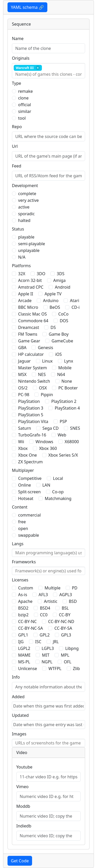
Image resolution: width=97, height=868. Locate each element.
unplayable (29, 250)
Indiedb (24, 826)
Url (15, 146)
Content (20, 507)
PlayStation (29, 401)
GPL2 (45, 635)
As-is (23, 595)
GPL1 (23, 635)
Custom (26, 588)
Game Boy (59, 334)
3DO (41, 274)
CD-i (75, 307)
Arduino (51, 301)
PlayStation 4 (67, 408)
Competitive (30, 478)
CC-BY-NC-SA (31, 628)
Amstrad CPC (31, 287)
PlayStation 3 (31, 408)
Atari (74, 301)
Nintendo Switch (34, 381)
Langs (18, 544)
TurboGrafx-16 (32, 435)
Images (19, 734)
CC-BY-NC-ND (61, 621)
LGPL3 (48, 648)
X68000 (72, 442)
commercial (29, 515)
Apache (25, 601)
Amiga (59, 280)
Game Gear (29, 341)
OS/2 (23, 388)
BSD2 (23, 608)
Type (17, 83)
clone (23, 98)
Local (58, 478)
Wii (21, 442)
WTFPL (55, 669)
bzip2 (23, 615)
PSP (63, 421)
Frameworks (24, 562)
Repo (17, 127)
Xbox (23, 448)
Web (62, 435)
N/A (22, 257)
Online (25, 485)
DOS (64, 321)
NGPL (47, 662)
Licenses (20, 580)
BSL (65, 608)
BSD (73, 601)
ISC (38, 642)
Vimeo (22, 787)
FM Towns (28, 334)
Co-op (58, 492)
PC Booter (68, 388)
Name (18, 39)
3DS (61, 274)
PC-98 (24, 395)
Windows (44, 442)
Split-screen (29, 492)
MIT (46, 655)
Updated (20, 715)
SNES (75, 428)
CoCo (63, 314)
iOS (58, 354)
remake (25, 91)
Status (18, 229)
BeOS (55, 307)
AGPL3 (66, 595)
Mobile (65, 368)
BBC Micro (28, 307)
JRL (56, 642)
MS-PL (24, 662)
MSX (22, 374)
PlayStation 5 (31, 415)
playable (26, 237)
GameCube (62, 341)
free (22, 522)
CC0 (44, 615)
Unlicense (28, 669)
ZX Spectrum (30, 462)
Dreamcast (29, 327)
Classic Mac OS (32, 314)
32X (22, 274)
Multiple (52, 588)
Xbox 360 (48, 448)
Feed (17, 166)
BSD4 (45, 608)
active (24, 207)
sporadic (26, 214)
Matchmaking (58, 498)
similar (25, 111)
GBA (22, 348)
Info (16, 677)
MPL (65, 655)
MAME (24, 655)
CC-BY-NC (27, 621)
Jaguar (24, 361)
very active (28, 200)
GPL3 (66, 635)
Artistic (51, 601)
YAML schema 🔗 (27, 7)
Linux (47, 361)
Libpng (72, 648)
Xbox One (28, 455)
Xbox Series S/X (63, 455)
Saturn (25, 428)
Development (25, 186)
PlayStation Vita (33, 421)
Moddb (23, 806)
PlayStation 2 (64, 401)
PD (75, 588)
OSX (43, 388)
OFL (68, 662)
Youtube (24, 767)
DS (53, 327)
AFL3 (43, 595)
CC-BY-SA (63, 628)
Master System (32, 368)
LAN (46, 485)
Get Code (20, 861)
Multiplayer (23, 470)
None (67, 381)
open (23, 528)
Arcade (25, 301)
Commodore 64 (33, 321)
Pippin (47, 395)
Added (18, 697)
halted (24, 220)
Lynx (69, 361)
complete (27, 194)
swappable (29, 535)
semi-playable (32, 244)
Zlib (76, 669)
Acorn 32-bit (30, 280)
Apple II (26, 294)
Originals (21, 58)
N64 (61, 374)
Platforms (21, 266)
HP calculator (31, 354)
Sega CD (51, 428)
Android (63, 287)
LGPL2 (24, 648)
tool (22, 118)
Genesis (45, 348)
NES (42, 374)
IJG (21, 642)
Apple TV (53, 294)
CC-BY (65, 615)
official (25, 105)
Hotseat (26, 498)
